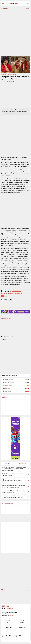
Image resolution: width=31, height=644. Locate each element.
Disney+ (9, 74)
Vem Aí (9, 623)
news (5, 74)
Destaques (4, 8)
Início (2, 74)
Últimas (5, 397)
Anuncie (22, 630)
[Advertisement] (15, 95)
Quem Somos (9, 628)
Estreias (9, 625)
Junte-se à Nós (22, 628)
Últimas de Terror (8, 503)
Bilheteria (22, 623)
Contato (9, 630)
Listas (3, 590)
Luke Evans (14, 74)
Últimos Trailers (6, 319)
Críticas (22, 625)
